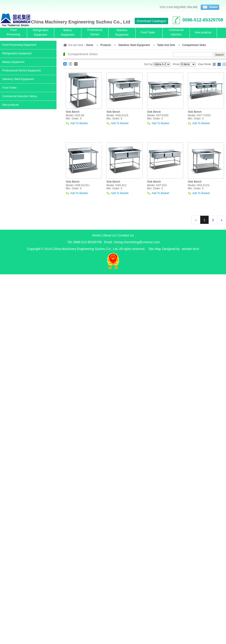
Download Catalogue (151, 21)
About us (109, 235)
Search (219, 55)
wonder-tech (190, 249)
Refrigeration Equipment (17, 53)
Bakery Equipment (13, 62)
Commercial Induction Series (20, 96)
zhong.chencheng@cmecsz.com (137, 242)
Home (96, 235)
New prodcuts (11, 105)
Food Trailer (9, 88)
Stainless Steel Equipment (18, 79)
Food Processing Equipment (19, 45)
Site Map (155, 249)
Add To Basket (79, 123)
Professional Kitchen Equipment (21, 71)
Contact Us (126, 235)
